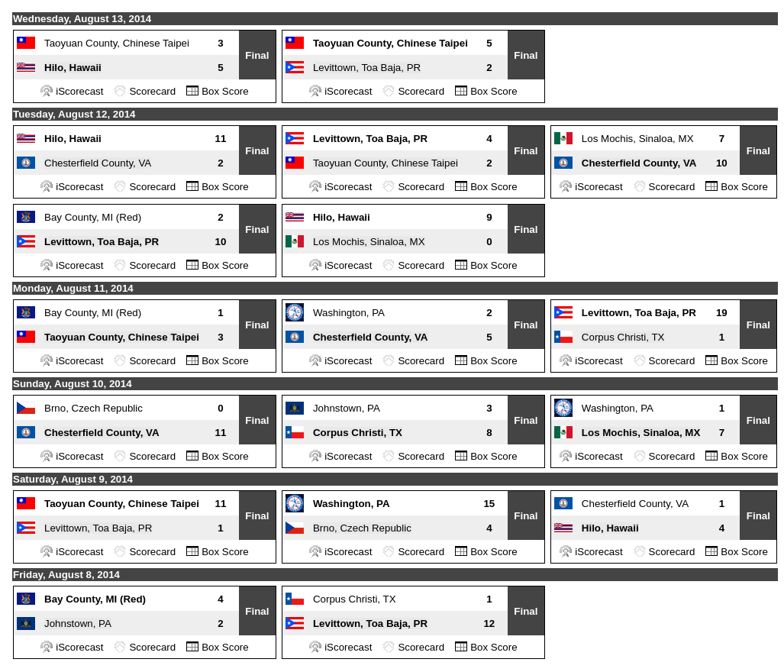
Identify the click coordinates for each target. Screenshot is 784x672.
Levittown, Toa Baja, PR (367, 68)
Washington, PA (349, 313)
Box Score (225, 91)
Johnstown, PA (347, 408)
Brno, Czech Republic (94, 408)
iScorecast (79, 91)
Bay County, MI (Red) (93, 217)
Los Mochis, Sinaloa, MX (638, 139)
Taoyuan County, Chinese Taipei (117, 43)
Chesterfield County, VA (98, 163)
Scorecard (152, 91)
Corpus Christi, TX (623, 337)
